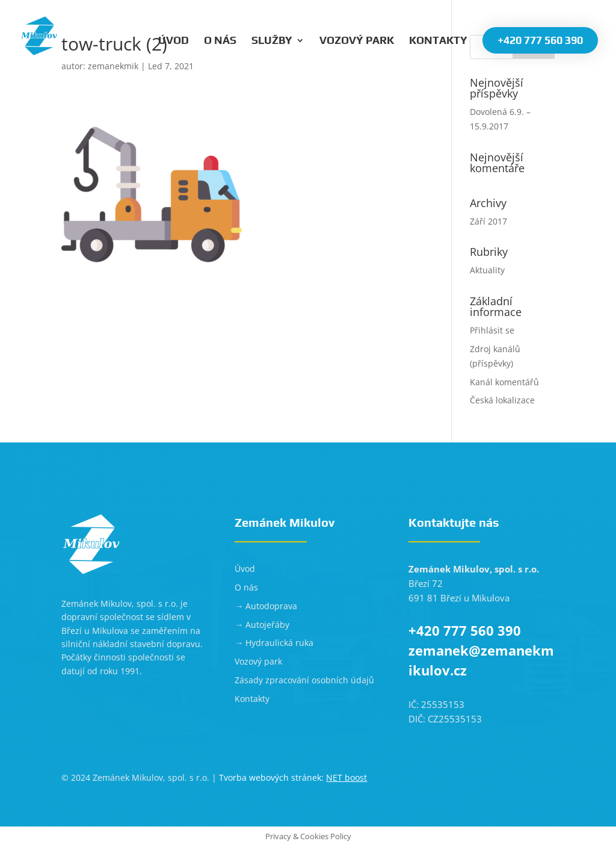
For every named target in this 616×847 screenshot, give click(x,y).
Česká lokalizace (502, 400)
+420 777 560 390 (540, 40)
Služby (272, 41)
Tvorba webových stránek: (293, 777)
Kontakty (438, 41)
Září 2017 (488, 221)
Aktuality (487, 270)
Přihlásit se (492, 330)
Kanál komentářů (504, 382)
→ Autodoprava (266, 606)
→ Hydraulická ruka (274, 643)
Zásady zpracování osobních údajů (304, 680)
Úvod (174, 41)
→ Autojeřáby (262, 625)
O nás (220, 41)
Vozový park (357, 41)
